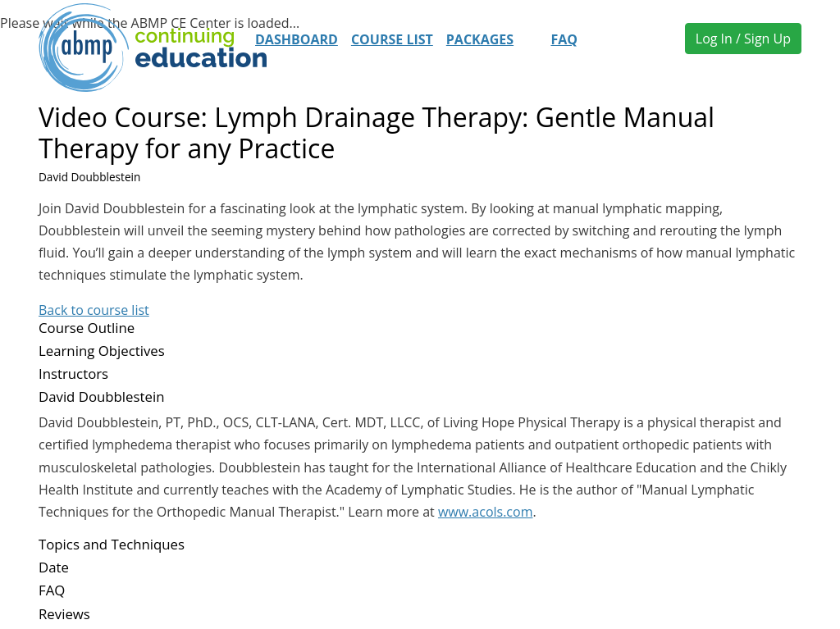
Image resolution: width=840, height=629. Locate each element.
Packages (480, 39)
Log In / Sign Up (743, 39)
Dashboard (297, 39)
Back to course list (94, 310)
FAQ (564, 39)
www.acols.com (486, 512)
